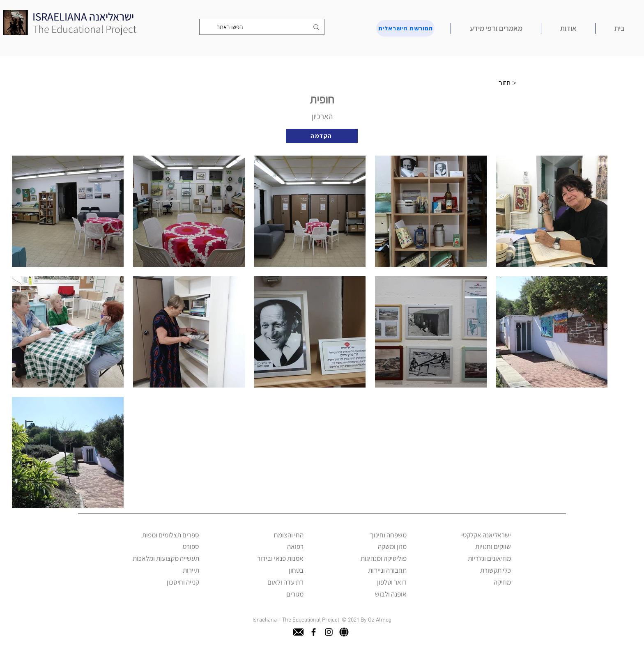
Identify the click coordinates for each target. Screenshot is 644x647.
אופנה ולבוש (391, 594)
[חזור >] (510, 83)
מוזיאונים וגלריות (489, 558)
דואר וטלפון (392, 582)
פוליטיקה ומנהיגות (384, 558)
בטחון (296, 570)
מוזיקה (502, 582)
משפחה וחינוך (388, 535)
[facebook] (314, 632)
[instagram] (329, 632)
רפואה (295, 546)
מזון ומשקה (392, 546)
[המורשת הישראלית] (405, 28)
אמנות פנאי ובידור (280, 558)
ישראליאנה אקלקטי (486, 535)
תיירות (191, 570)
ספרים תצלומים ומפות (171, 535)
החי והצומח (289, 535)
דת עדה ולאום (285, 582)
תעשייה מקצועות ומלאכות (166, 558)
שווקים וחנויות (493, 546)
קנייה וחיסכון (183, 582)
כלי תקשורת (496, 570)
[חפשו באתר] (263, 27)
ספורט (191, 546)
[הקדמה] (322, 136)
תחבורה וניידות (387, 570)
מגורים (295, 594)
